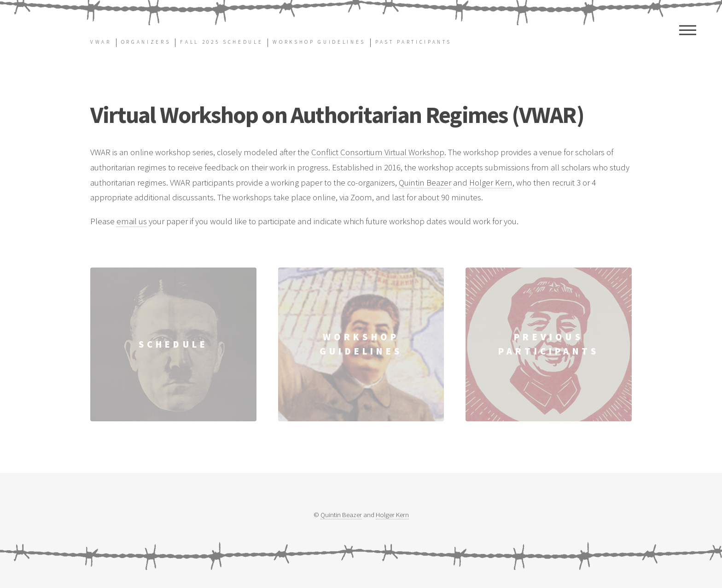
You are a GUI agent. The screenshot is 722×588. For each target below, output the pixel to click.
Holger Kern (491, 183)
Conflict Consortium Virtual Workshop (378, 152)
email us (132, 221)
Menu (688, 30)
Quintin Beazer (425, 183)
